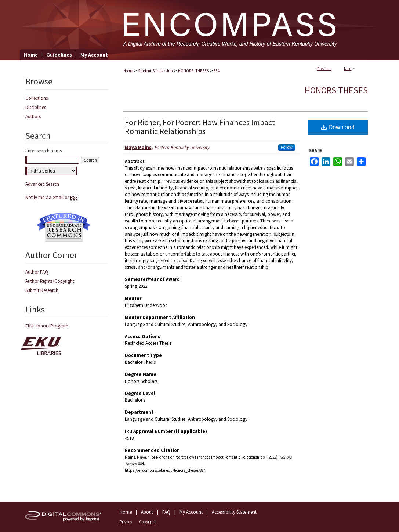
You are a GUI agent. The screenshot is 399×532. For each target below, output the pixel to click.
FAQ (166, 512)
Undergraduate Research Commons (64, 227)
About (147, 512)
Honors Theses (336, 90)
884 (217, 71)
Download (338, 127)
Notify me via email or (51, 197)
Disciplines (36, 107)
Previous (324, 69)
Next (348, 69)
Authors (33, 117)
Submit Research (42, 290)
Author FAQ (37, 272)
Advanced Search (42, 184)
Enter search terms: (44, 151)
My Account (191, 512)
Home (128, 71)
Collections (37, 98)
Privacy (126, 522)
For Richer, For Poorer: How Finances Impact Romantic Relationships (200, 127)
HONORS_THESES (193, 71)
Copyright (148, 522)
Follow (287, 147)
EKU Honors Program (47, 326)
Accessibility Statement (234, 512)
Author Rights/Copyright (50, 281)
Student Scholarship (155, 71)
